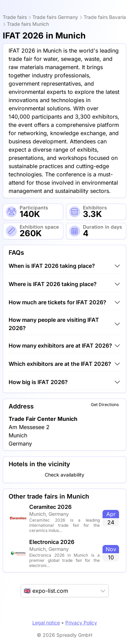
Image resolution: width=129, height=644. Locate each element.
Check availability (64, 475)
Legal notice (46, 623)
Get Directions (105, 405)
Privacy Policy (81, 623)
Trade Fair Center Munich (43, 419)
